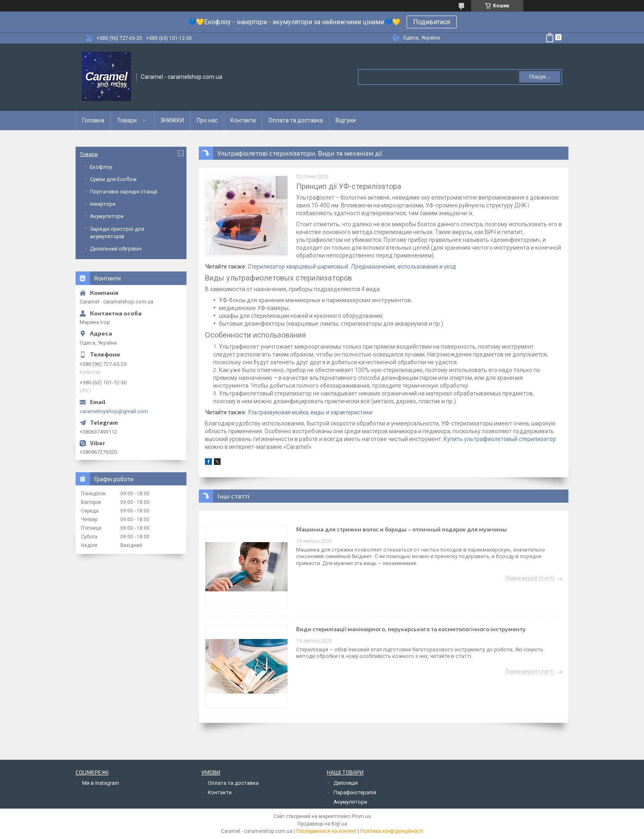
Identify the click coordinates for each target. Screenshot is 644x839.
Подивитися (432, 22)
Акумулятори (107, 216)
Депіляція (346, 783)
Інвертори (103, 204)
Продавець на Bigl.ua (322, 824)
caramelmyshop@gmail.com (114, 411)
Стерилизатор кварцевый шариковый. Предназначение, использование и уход (352, 267)
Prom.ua (361, 816)
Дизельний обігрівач (116, 249)
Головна (93, 120)
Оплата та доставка (296, 120)
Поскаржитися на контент (326, 831)
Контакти (243, 120)
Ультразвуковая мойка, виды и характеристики (310, 412)
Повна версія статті (530, 578)
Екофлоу (101, 167)
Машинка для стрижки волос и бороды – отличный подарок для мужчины (401, 529)
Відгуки (346, 120)
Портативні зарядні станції (124, 192)
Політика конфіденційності (392, 831)
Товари (127, 120)
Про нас (207, 120)
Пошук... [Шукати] (539, 77)
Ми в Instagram (101, 783)
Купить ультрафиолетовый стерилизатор (500, 439)
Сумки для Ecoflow (113, 179)
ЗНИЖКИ (172, 120)
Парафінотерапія (355, 792)
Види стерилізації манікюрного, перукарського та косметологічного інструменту (411, 629)
